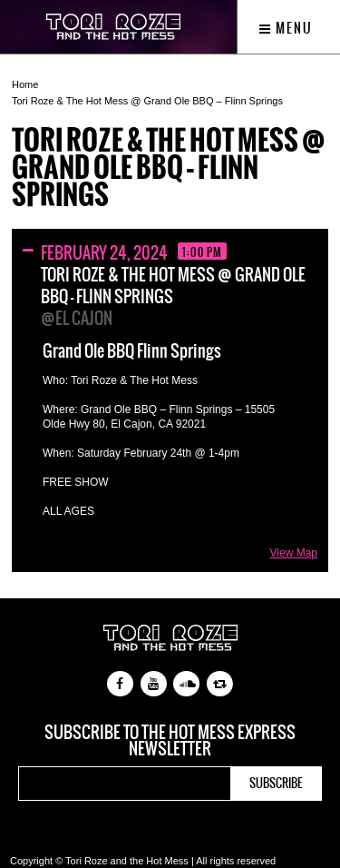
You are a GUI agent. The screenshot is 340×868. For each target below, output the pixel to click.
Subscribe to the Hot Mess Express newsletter (170, 741)
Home (25, 84)
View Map (294, 553)
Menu (286, 28)
